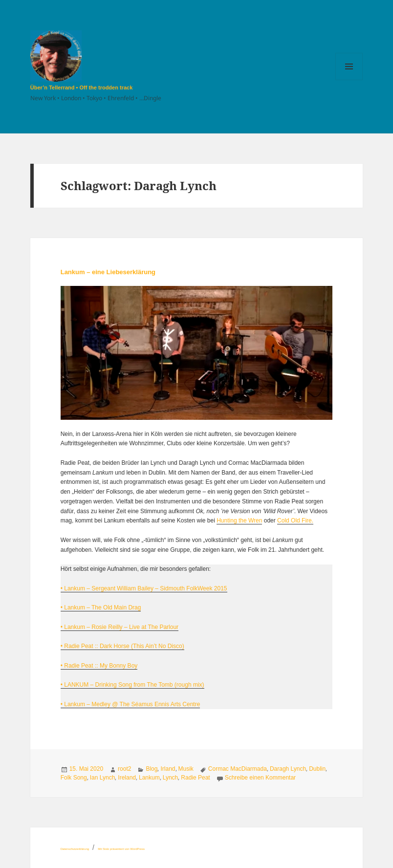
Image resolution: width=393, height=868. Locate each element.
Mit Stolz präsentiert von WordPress (121, 849)
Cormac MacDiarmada (238, 769)
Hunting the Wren (239, 521)
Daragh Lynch (288, 769)
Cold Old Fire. (295, 521)
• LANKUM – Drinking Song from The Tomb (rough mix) (132, 685)
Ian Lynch (103, 778)
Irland (168, 769)
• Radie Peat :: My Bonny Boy (99, 666)
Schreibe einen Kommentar (260, 778)
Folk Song (74, 778)
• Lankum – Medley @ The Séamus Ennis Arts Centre (131, 704)
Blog (152, 769)
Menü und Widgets (349, 80)
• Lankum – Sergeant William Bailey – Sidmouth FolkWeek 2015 (144, 588)
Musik (186, 769)
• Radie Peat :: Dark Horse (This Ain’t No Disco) (122, 646)
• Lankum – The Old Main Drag (101, 608)
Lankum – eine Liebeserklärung (108, 272)
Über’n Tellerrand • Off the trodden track (81, 87)
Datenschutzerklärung (75, 849)
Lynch (171, 778)
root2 (124, 769)
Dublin (317, 769)
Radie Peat (195, 778)
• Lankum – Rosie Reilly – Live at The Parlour (120, 627)
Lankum (149, 778)
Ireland (127, 778)
